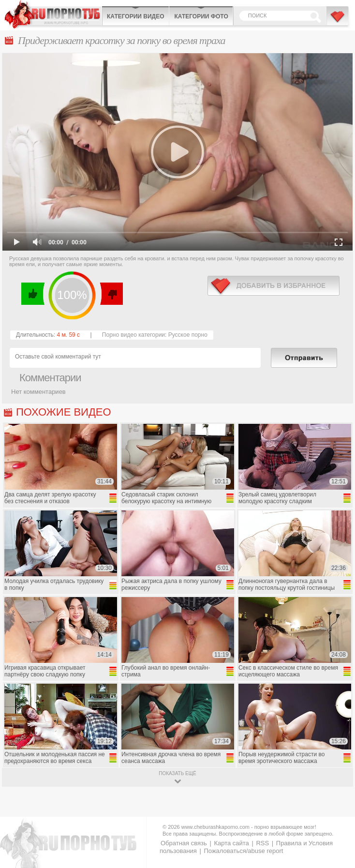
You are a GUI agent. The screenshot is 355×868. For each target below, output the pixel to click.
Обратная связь (184, 843)
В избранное (338, 21)
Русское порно (188, 335)
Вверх (336, 816)
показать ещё (177, 773)
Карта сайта (231, 843)
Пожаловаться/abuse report (243, 851)
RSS (262, 843)
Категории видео (135, 16)
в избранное (274, 286)
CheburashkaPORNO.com (53, 14)
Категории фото (201, 16)
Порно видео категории (133, 335)
